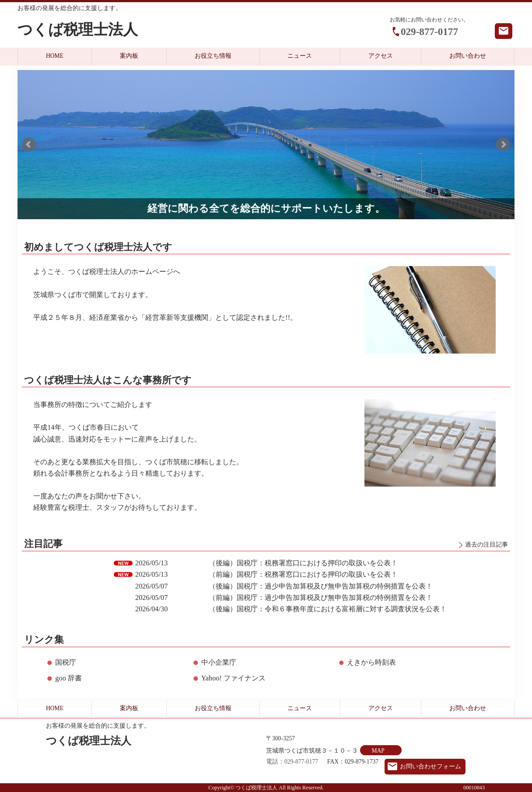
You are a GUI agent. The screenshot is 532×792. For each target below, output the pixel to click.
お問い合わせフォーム (430, 766)
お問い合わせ (468, 56)
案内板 (129, 56)
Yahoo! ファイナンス (233, 678)
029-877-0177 (429, 32)
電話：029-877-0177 (292, 762)
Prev (29, 144)
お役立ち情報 (213, 56)
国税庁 (66, 662)
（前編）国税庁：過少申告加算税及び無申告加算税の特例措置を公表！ (321, 598)
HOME (55, 56)
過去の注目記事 (486, 545)
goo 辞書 (68, 678)
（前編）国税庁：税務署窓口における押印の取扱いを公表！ (303, 574)
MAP (378, 751)
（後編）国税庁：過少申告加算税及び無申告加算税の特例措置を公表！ (321, 586)
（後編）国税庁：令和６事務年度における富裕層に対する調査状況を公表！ (328, 609)
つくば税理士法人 (78, 30)
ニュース (300, 56)
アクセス (381, 56)
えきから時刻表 (371, 662)
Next (503, 144)
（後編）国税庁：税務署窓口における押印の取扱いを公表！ (303, 563)
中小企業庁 (219, 662)
